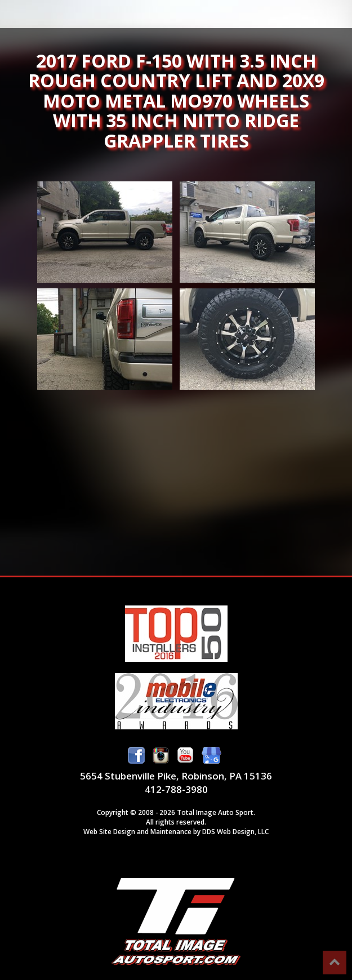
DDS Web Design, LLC (235, 831)
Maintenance (171, 831)
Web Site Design (109, 831)
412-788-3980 (176, 789)
